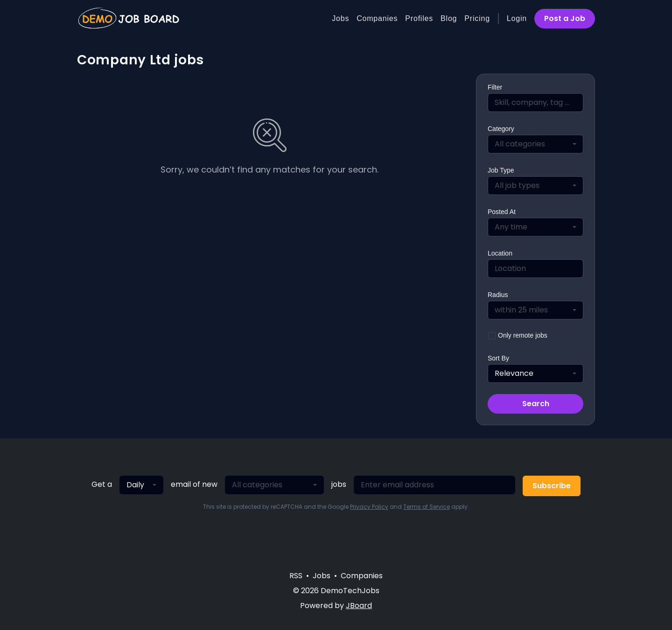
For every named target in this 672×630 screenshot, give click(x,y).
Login (517, 18)
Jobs (340, 18)
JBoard (359, 606)
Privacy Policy (369, 507)
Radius (498, 295)
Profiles (419, 18)
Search (536, 404)
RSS (296, 576)
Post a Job (565, 18)
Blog (449, 18)
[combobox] (535, 144)
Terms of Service (427, 507)
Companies (377, 18)
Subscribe (552, 486)
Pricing (477, 18)
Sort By (498, 358)
